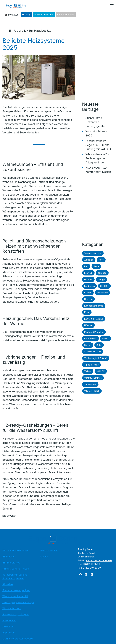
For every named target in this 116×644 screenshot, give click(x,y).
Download (8, 627)
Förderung (89, 286)
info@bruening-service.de (99, 560)
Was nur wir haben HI (15, 596)
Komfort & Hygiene (94, 319)
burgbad (102, 273)
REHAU (106, 338)
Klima (87, 312)
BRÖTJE (88, 273)
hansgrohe (102, 293)
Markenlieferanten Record (18, 639)
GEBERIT (104, 286)
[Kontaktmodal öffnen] (105, 6)
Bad (86, 266)
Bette (96, 266)
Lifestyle (88, 325)
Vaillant (88, 371)
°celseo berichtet (93, 253)
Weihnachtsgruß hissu (15, 551)
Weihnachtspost (12, 608)
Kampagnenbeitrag (94, 306)
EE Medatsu (9, 557)
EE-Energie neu (11, 563)
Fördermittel (9, 620)
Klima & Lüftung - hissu (16, 569)
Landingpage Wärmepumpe (18, 602)
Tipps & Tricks (91, 365)
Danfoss (88, 279)
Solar (99, 345)
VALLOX (101, 371)
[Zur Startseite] (18, 6)
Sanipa (88, 345)
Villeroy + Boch (92, 391)
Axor (101, 260)
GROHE (88, 293)
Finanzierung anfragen (15, 614)
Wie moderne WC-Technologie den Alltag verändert (97, 158)
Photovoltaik (90, 338)
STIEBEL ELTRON (93, 352)
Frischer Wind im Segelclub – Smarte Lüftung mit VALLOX (98, 145)
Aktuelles (89, 260)
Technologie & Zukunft (96, 358)
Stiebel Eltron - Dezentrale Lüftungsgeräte (95, 122)
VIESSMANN (90, 384)
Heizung (26, 15)
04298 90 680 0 (92, 564)
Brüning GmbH (49, 551)
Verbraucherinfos (66, 15)
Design (101, 279)
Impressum (9, 633)
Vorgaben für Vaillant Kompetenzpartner (15, 576)
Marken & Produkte (44, 15)
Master (44, 557)
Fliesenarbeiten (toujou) (16, 590)
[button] (112, 6)
